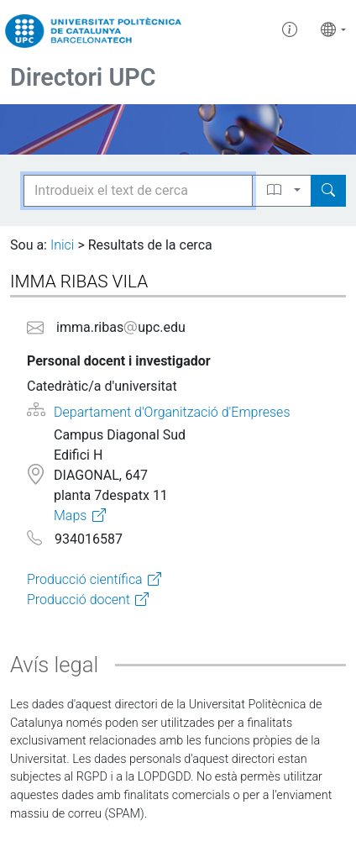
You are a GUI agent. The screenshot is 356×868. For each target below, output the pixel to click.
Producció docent (79, 600)
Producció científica (85, 579)
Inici (62, 245)
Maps (70, 516)
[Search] (328, 191)
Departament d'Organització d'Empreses (172, 412)
